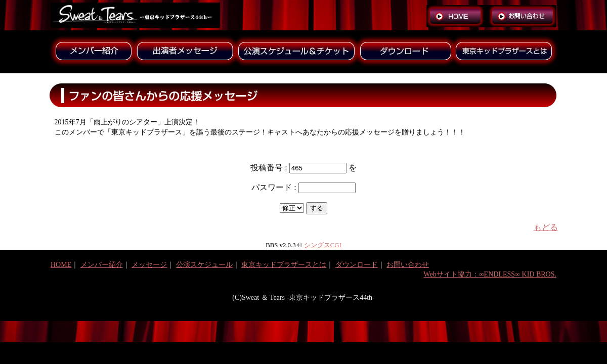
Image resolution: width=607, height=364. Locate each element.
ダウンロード (357, 265)
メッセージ (149, 265)
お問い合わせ (408, 265)
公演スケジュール (204, 265)
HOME (61, 265)
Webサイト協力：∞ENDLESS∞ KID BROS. (490, 274)
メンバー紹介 (102, 265)
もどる (546, 227)
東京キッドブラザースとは (284, 265)
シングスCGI (323, 245)
